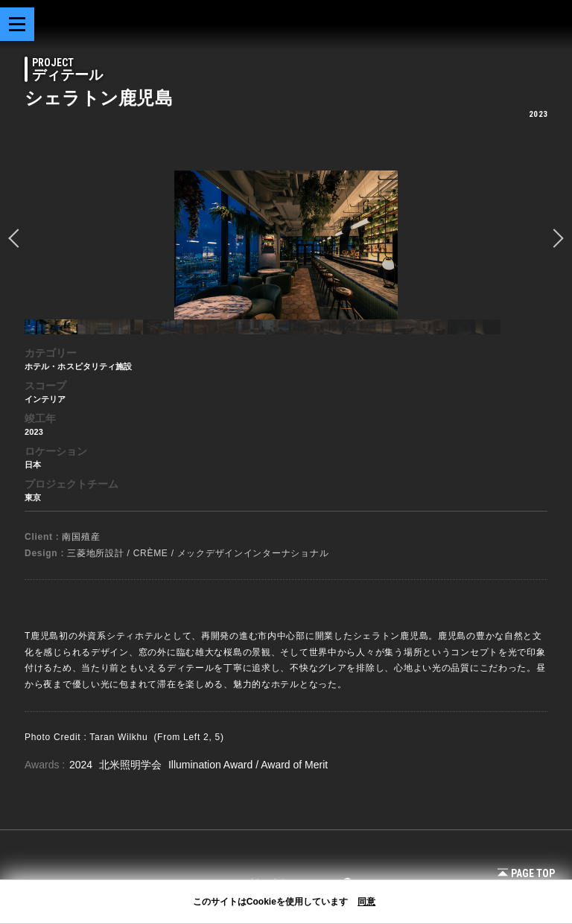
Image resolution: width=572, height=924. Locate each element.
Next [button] (554, 238)
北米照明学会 (132, 765)
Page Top (526, 873)
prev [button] (18, 238)
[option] (286, 245)
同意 (366, 902)
